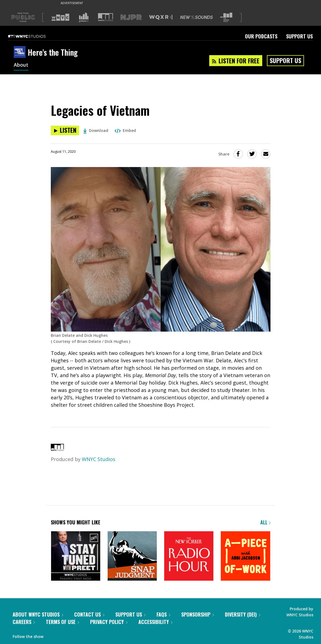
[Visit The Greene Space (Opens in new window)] (226, 17)
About (21, 65)
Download (96, 130)
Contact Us (89, 614)
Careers (24, 622)
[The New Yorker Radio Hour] (189, 556)
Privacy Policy (109, 622)
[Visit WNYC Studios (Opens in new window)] (106, 17)
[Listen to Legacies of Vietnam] (65, 130)
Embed (125, 130)
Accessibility (155, 622)
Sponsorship (198, 614)
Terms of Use (62, 622)
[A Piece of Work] (245, 556)
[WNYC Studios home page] (34, 36)
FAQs (163, 614)
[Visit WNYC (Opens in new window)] (60, 17)
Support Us (299, 36)
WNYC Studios (99, 459)
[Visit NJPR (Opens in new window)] (131, 17)
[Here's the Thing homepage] (21, 52)
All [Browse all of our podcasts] (265, 522)
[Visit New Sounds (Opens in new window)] (196, 17)
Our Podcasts (261, 36)
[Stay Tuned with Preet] (76, 556)
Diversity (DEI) (243, 614)
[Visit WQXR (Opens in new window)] (161, 17)
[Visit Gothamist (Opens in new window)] (84, 17)
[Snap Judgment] (132, 556)
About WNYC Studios (38, 614)
